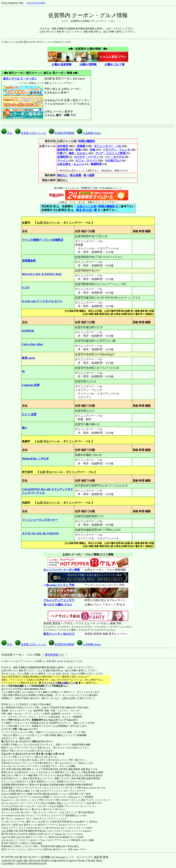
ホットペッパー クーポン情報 (62, 570)
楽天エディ (7, 825)
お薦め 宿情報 (88, 64)
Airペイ (22, 828)
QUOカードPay (37, 840)
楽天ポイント (60, 849)
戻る (7, 133)
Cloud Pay (37, 797)
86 (23, 371)
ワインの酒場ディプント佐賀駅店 (43, 240)
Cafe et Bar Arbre (32, 344)
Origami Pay (60, 834)
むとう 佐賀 (29, 414)
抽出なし (63, 175)
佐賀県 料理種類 (62, 133)
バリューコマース (77, 791)
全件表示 (63, 146)
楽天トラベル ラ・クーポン (20, 79)
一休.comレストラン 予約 (59, 585)
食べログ (6, 741)
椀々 (25, 428)
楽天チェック (31, 825)
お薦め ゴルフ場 (114, 64)
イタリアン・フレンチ (116, 150)
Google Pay (13, 797)
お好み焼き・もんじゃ (71, 164)
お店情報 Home (89, 133)
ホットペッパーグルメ (13, 689)
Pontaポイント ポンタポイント (16, 800)
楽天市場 (62, 822)
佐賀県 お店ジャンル (31, 133)
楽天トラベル (8, 849)
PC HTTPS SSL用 (36, 3)
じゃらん (21, 849)
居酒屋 (81, 146)
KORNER (28, 331)
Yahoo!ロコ (72, 720)
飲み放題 (76, 175)
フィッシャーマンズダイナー (40, 520)
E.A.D (26, 287)
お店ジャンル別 (87, 206)
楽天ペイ (84, 822)
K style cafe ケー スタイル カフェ (42, 301)
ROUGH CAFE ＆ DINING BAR (42, 274)
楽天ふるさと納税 (85, 840)
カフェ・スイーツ (86, 160)
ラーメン (63, 160)
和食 (78, 150)
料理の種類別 (87, 141)
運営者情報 (52, 655)
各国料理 (63, 157)
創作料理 (63, 150)
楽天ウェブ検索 (24, 794)
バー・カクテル (114, 157)
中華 (60, 153)
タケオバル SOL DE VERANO (40, 533)
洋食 (92, 150)
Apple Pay (21, 837)
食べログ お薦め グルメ (58, 605)
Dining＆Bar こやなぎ (35, 459)
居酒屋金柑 (29, 261)
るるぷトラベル (35, 849)
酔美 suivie (28, 358)
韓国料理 (96, 164)
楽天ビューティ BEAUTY (59, 634)
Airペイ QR (43, 828)
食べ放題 (89, 175)
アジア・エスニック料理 (110, 153)
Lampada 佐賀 (31, 385)
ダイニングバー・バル (108, 146)
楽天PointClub (55, 837)
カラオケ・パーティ (86, 157)
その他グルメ (113, 160)
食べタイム (7, 819)
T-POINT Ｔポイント (70, 800)
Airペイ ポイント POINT (80, 828)
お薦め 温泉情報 (62, 64)
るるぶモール (8, 754)
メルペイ (66, 840)
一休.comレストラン (28, 729)
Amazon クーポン (23, 819)
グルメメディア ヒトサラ (59, 600)
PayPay (79, 834)
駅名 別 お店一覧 (87, 210)
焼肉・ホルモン (78, 153)
